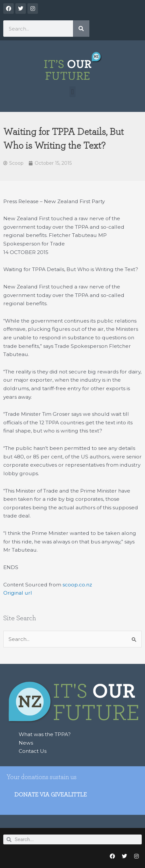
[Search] (81, 29)
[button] (72, 92)
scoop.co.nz (77, 585)
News (26, 743)
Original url (18, 593)
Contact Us (33, 751)
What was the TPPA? (45, 734)
